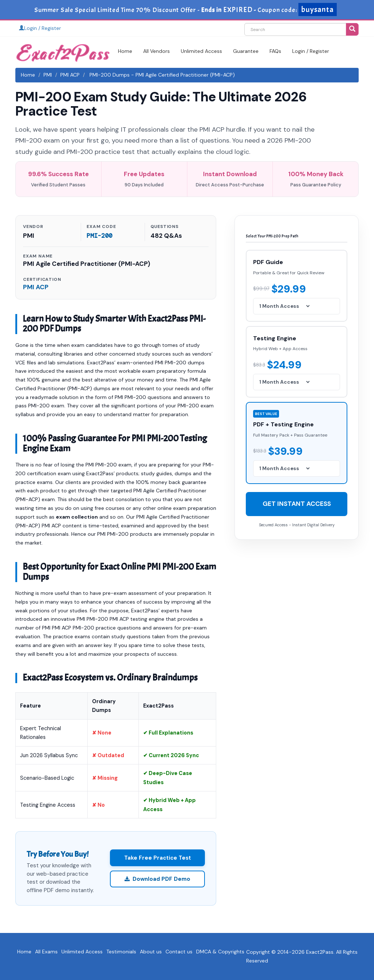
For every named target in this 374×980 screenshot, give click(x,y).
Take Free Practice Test (158, 858)
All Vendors (157, 51)
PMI (48, 75)
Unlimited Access (201, 51)
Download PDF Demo (157, 879)
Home (125, 51)
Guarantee (246, 51)
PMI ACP (70, 75)
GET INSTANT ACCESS (297, 504)
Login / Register (40, 28)
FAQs (275, 51)
